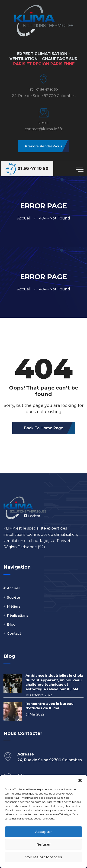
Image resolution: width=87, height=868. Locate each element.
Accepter (43, 832)
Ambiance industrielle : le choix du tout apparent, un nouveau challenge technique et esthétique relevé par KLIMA (54, 682)
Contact (14, 633)
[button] (80, 780)
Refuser (44, 844)
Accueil (25, 218)
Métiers (14, 606)
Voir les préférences (44, 857)
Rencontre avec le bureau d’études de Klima (50, 706)
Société (14, 597)
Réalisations (18, 615)
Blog (11, 624)
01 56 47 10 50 (33, 168)
